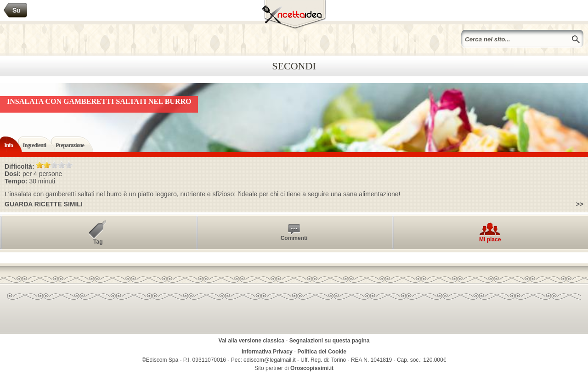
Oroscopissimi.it (312, 368)
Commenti (294, 238)
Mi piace (490, 239)
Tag (98, 242)
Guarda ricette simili (44, 204)
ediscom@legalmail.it (270, 360)
